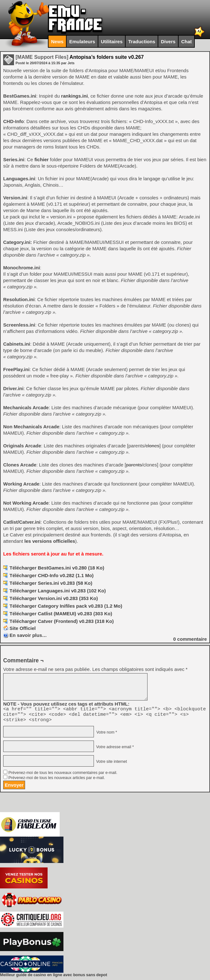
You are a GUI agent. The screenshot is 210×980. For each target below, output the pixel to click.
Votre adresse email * (114, 750)
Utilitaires (112, 41)
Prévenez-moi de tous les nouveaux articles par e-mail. (56, 781)
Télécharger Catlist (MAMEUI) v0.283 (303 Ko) (61, 614)
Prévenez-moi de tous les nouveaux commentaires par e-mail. (63, 776)
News (57, 41)
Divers (168, 41)
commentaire (190, 639)
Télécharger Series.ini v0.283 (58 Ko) (51, 583)
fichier (41, 159)
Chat (186, 41)
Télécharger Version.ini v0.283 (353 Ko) (54, 598)
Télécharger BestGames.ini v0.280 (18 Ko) (57, 568)
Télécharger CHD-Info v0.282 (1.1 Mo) (52, 575)
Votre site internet (111, 764)
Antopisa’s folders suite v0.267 (80, 57)
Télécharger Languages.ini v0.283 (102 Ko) (58, 591)
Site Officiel (23, 628)
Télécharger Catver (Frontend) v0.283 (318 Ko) (62, 621)
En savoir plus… (28, 635)
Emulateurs (82, 41)
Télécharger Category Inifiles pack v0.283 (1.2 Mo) (66, 606)
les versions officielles (50, 541)
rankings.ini (75, 96)
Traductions (142, 41)
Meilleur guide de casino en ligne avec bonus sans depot (54, 978)
